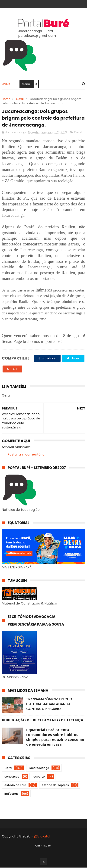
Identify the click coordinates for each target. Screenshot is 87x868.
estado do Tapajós (55, 786)
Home (6, 85)
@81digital (42, 837)
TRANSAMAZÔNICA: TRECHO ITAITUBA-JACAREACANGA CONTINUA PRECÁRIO (49, 704)
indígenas (11, 794)
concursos (12, 777)
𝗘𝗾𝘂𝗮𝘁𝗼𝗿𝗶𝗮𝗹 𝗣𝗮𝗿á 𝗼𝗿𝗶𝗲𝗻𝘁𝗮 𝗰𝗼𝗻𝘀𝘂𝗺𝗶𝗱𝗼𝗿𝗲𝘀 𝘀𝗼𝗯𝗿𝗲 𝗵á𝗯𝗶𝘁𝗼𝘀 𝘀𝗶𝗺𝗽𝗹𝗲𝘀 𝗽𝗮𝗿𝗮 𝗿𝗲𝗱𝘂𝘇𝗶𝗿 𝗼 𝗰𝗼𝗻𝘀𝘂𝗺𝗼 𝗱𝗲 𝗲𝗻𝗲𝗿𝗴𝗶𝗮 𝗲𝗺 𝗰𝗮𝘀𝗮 (55, 738)
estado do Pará (15, 786)
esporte (39, 777)
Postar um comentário (26, 455)
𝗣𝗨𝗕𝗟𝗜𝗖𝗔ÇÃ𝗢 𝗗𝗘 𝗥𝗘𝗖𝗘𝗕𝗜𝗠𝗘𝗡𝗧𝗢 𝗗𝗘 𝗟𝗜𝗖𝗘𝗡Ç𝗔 (43, 721)
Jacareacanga (39, 768)
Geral (20, 99)
